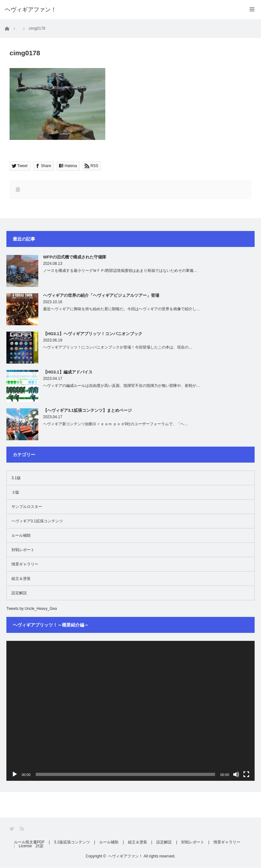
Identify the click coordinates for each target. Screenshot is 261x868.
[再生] (15, 774)
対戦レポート (23, 550)
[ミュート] (236, 774)
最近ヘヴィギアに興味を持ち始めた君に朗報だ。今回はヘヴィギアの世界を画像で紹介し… (122, 309)
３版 (15, 492)
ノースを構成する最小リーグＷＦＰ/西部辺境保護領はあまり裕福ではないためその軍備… (120, 271)
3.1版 (16, 478)
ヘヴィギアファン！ (125, 856)
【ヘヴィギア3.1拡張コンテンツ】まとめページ (87, 410)
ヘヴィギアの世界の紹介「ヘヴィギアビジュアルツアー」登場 (101, 295)
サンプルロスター (27, 507)
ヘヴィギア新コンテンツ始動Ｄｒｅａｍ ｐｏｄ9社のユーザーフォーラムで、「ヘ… (116, 424)
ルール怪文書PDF (30, 842)
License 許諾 (32, 846)
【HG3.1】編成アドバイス (68, 372)
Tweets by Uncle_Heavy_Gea (32, 609)
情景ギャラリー (25, 564)
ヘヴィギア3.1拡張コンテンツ (37, 521)
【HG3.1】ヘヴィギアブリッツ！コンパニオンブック (93, 334)
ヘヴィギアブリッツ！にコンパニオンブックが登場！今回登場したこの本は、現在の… (118, 347)
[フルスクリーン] (246, 774)
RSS (22, 829)
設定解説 (19, 593)
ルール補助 (21, 535)
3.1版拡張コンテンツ (73, 842)
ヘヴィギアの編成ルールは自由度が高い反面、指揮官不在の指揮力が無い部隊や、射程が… (122, 386)
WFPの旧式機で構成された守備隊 (75, 257)
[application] (130, 711)
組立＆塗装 (21, 579)
